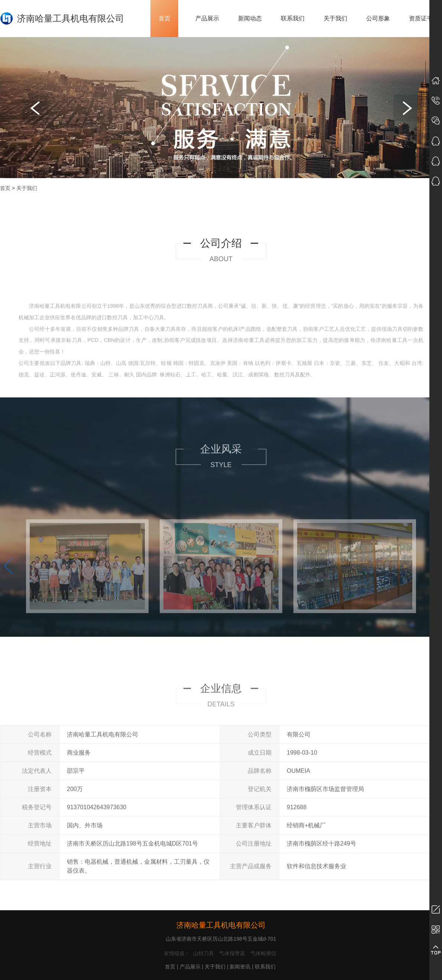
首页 (165, 18)
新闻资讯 (240, 967)
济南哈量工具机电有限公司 (221, 925)
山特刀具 (204, 953)
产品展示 (207, 18)
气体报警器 (232, 953)
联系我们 (293, 18)
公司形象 (378, 18)
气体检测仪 (263, 953)
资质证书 (421, 18)
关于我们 (335, 18)
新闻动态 (250, 18)
